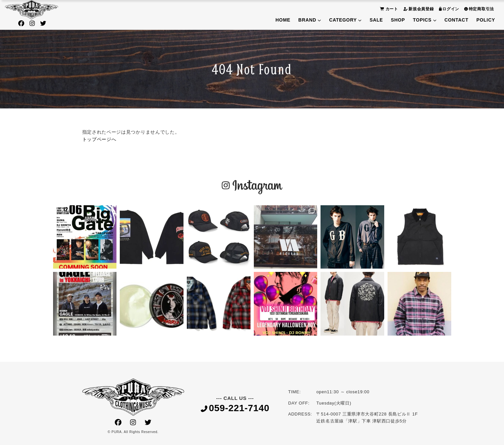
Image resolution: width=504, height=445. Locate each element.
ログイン (448, 9)
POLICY (486, 20)
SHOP (398, 20)
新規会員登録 (418, 9)
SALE (376, 20)
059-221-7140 (235, 408)
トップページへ (99, 139)
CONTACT (456, 20)
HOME (283, 20)
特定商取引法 (478, 9)
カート (388, 9)
